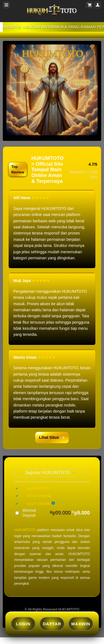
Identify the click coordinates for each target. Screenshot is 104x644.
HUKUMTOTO (25, 530)
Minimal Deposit (56, 513)
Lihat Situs (52, 437)
